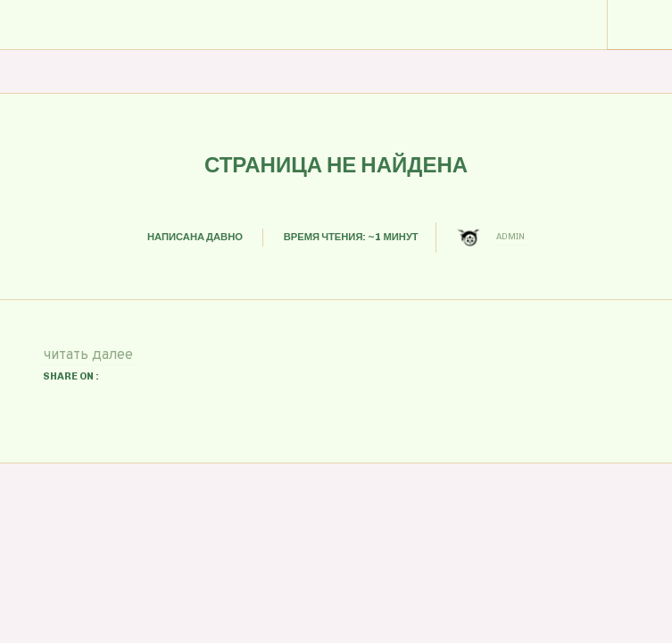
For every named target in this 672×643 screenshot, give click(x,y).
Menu (640, 25)
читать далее (88, 355)
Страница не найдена (336, 165)
